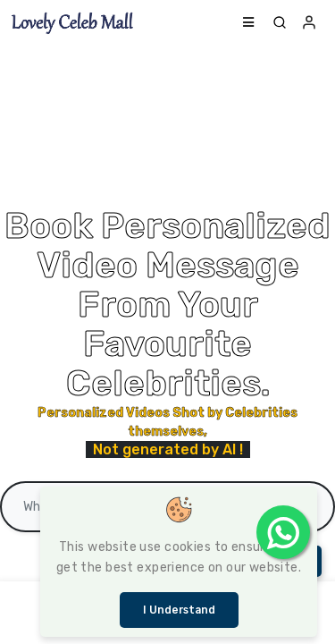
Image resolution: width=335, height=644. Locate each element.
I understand (179, 610)
